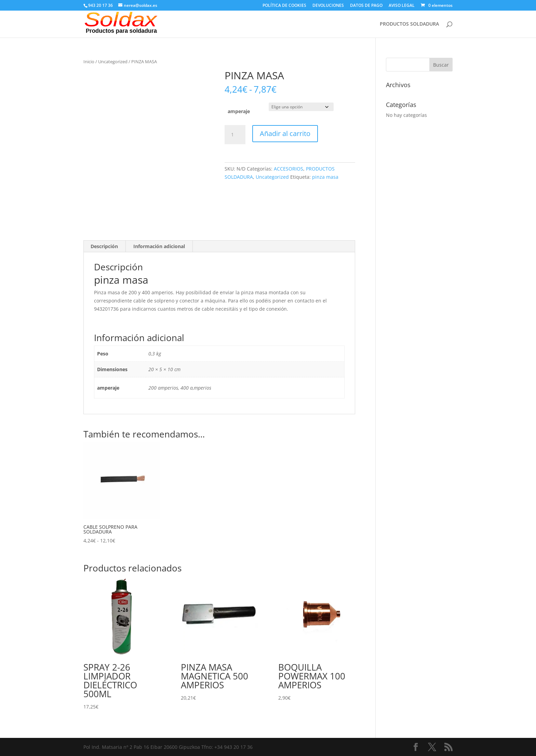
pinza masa (325, 177)
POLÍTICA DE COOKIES (284, 6)
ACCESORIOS (289, 169)
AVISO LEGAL (402, 6)
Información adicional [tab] (159, 246)
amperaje (239, 111)
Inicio (89, 62)
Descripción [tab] (104, 246)
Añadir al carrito (285, 133)
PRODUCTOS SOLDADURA (409, 24)
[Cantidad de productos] (235, 135)
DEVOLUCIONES (328, 6)
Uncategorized (113, 62)
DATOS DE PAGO (366, 6)
